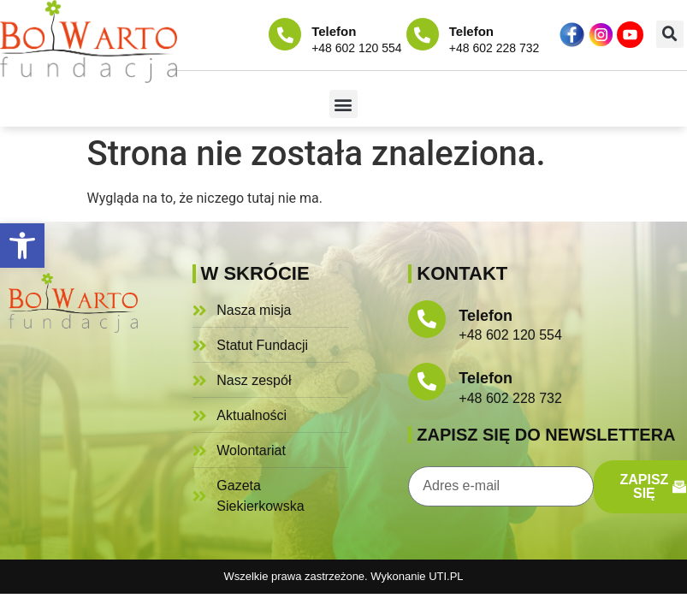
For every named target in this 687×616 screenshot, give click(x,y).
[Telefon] (285, 34)
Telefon (334, 31)
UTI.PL (446, 576)
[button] (22, 246)
